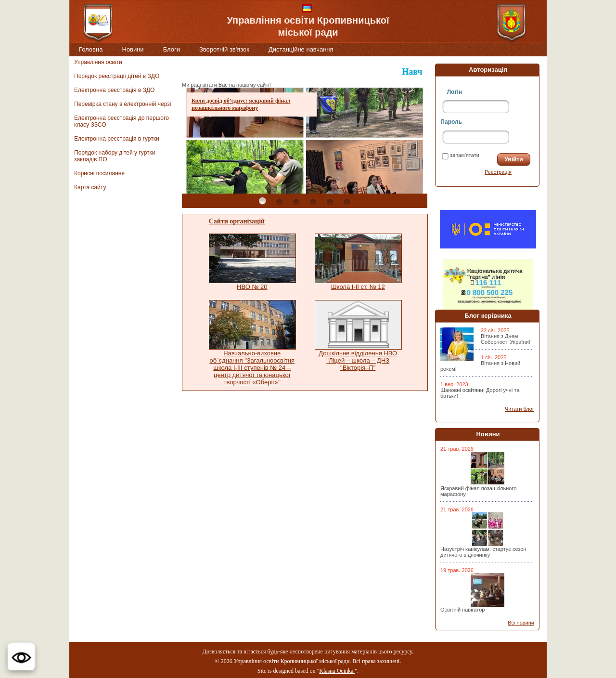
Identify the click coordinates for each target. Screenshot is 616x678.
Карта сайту (90, 187)
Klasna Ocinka (337, 671)
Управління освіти (98, 62)
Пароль (451, 122)
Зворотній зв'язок (224, 49)
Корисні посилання (99, 173)
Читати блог (520, 409)
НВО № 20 (252, 287)
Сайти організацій (237, 221)
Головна (91, 49)
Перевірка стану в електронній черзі (122, 104)
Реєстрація (498, 172)
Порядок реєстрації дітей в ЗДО (117, 76)
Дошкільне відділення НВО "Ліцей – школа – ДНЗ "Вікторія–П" (358, 360)
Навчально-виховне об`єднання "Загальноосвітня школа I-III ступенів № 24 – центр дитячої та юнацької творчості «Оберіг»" (252, 368)
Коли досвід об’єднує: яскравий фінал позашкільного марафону (241, 104)
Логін (455, 92)
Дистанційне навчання (301, 49)
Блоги (172, 49)
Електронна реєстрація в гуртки (117, 139)
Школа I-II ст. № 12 (358, 287)
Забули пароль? (462, 172)
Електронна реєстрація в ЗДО (114, 90)
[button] (21, 657)
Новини (133, 49)
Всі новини (521, 623)
